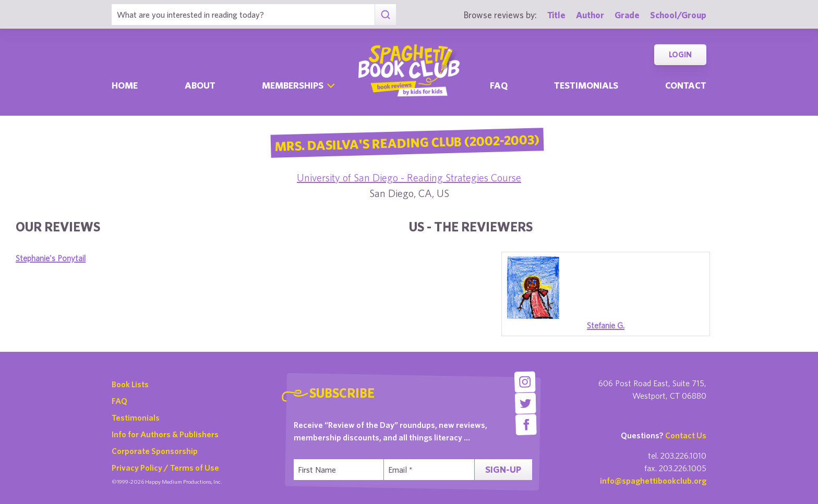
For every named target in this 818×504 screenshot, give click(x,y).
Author (590, 15)
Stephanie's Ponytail (51, 258)
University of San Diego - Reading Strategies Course (409, 177)
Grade (627, 15)
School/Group (678, 15)
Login (680, 54)
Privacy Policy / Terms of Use (165, 468)
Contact (686, 85)
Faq (499, 85)
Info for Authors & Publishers (165, 434)
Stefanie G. (606, 325)
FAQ (119, 401)
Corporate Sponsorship (155, 451)
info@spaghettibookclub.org (653, 481)
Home (125, 85)
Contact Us (686, 435)
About (200, 85)
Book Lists (130, 384)
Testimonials (586, 85)
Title (556, 15)
